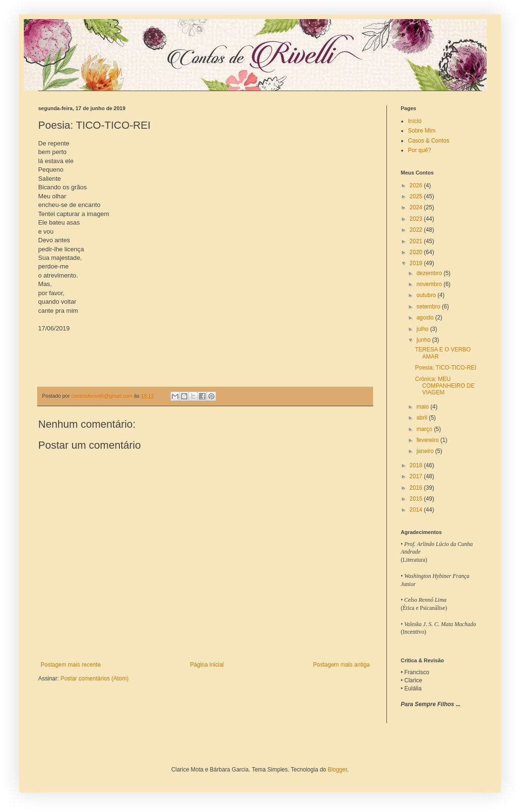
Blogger (338, 770)
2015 (417, 499)
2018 (417, 465)
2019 (417, 263)
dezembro (430, 273)
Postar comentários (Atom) (95, 678)
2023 (417, 219)
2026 (417, 185)
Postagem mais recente (71, 665)
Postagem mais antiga (341, 665)
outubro (427, 295)
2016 (417, 488)
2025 (417, 196)
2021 (417, 241)
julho (423, 329)
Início (415, 121)
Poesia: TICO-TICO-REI (446, 368)
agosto (426, 318)
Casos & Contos (429, 141)
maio (423, 407)
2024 (417, 207)
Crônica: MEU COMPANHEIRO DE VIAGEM (445, 386)
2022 (417, 230)
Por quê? (420, 150)
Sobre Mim (422, 131)
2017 (417, 476)
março (425, 429)
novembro (430, 284)
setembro (429, 307)
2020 (417, 252)
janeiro (426, 451)
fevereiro (428, 440)
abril (423, 418)
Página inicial (207, 665)
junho (424, 340)
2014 (417, 510)
